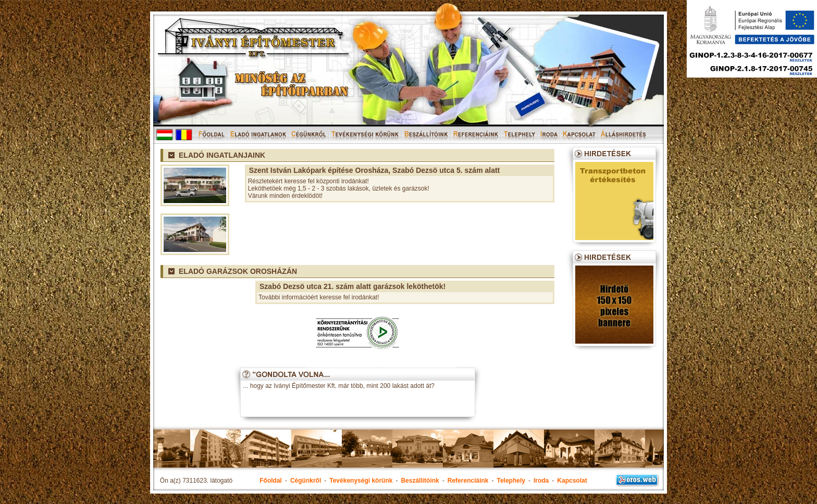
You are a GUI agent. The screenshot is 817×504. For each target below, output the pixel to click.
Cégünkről (306, 481)
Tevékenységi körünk (361, 481)
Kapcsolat (572, 481)
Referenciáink (468, 481)
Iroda (541, 481)
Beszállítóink (420, 481)
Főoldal (271, 481)
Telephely (511, 481)
